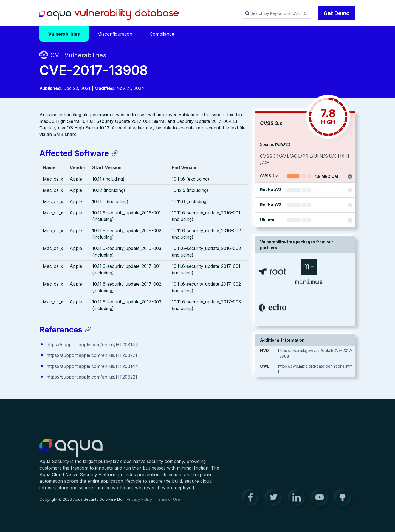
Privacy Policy (139, 503)
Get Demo (337, 13)
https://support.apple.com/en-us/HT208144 (92, 345)
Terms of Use (168, 503)
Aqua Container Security (71, 452)
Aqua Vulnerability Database (109, 15)
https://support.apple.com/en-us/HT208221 (92, 356)
